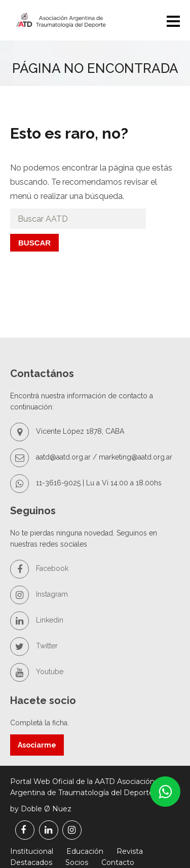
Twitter (34, 646)
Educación (85, 851)
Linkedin (37, 620)
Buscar (34, 243)
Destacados (31, 862)
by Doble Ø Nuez (41, 809)
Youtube (37, 672)
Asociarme (37, 745)
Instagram (39, 594)
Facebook (39, 568)
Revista (130, 851)
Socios (77, 862)
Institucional (32, 851)
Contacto (118, 862)
